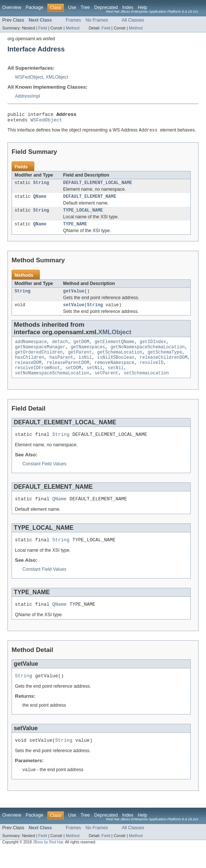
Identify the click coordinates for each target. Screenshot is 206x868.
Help (142, 7)
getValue (74, 297)
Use (72, 7)
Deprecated (106, 7)
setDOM (73, 379)
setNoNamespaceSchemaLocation (52, 385)
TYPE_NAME (75, 229)
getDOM (81, 349)
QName (40, 200)
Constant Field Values (44, 477)
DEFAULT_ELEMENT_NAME (90, 200)
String (41, 186)
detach (60, 349)
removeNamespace (114, 373)
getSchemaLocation (120, 361)
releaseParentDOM (68, 373)
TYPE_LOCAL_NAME (83, 215)
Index (128, 7)
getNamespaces (88, 355)
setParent (106, 385)
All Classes (133, 20)
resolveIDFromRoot (38, 379)
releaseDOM (28, 373)
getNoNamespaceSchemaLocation (148, 355)
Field (43, 28)
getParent (80, 361)
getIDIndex (153, 349)
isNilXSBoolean (116, 367)
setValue (74, 312)
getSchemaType (165, 361)
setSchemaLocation (146, 385)
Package (35, 7)
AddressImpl (28, 96)
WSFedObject (29, 77)
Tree (85, 7)
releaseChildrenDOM (163, 367)
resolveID (152, 373)
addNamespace (31, 349)
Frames (73, 20)
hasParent (61, 367)
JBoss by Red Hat (48, 861)
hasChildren (29, 367)
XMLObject (57, 77)
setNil (95, 379)
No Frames (97, 20)
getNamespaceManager (40, 355)
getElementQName (114, 349)
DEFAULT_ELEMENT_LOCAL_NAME (98, 186)
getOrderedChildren (39, 361)
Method (72, 28)
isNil (85, 367)
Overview (12, 7)
